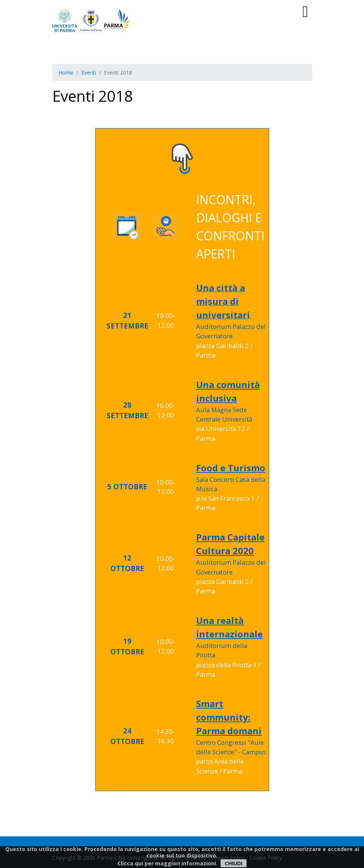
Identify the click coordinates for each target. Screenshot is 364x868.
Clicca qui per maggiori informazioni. (168, 863)
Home (66, 73)
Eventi (89, 73)
